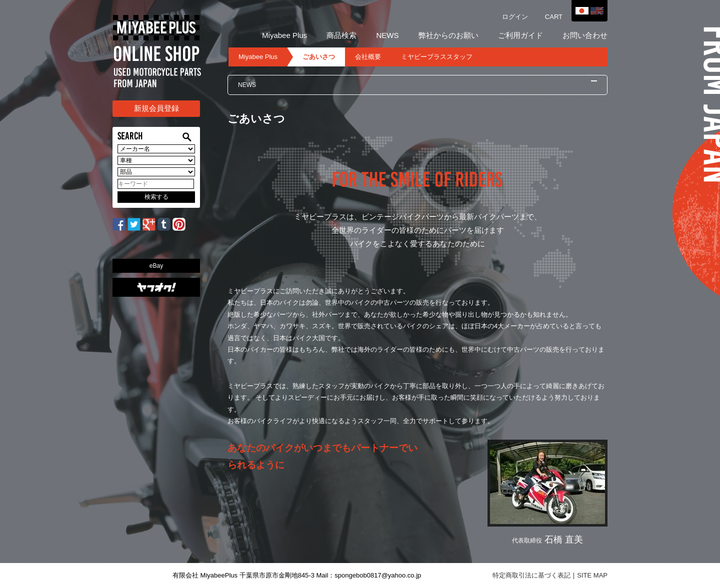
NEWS (387, 35)
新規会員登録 (156, 108)
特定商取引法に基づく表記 (531, 575)
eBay (156, 266)
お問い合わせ (585, 35)
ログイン (515, 17)
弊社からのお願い (448, 35)
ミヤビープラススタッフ (437, 57)
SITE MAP (592, 575)
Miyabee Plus (284, 35)
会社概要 (368, 57)
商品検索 (341, 35)
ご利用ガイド (520, 35)
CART (554, 17)
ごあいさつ (319, 57)
